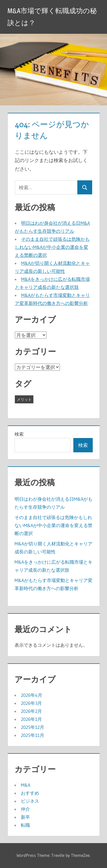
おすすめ (30, 793)
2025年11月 (33, 735)
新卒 (25, 817)
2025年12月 (33, 727)
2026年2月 (31, 711)
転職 (25, 825)
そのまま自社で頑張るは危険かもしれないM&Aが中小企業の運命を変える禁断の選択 (52, 247)
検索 (19, 434)
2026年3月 (31, 703)
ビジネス (30, 801)
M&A (26, 785)
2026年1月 (31, 719)
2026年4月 (32, 695)
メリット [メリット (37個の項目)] (24, 399)
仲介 (25, 809)
